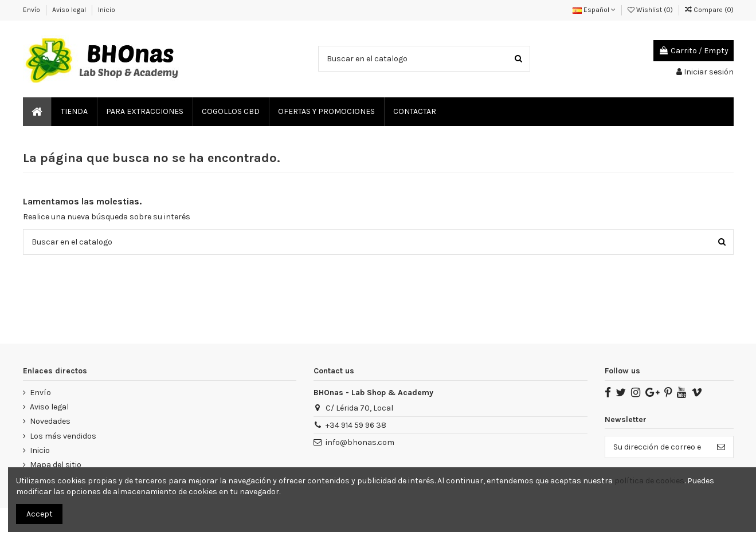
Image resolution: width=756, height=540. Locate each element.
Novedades (50, 421)
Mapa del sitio (56, 465)
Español (594, 10)
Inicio (107, 10)
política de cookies (649, 481)
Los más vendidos (63, 436)
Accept (40, 514)
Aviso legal (70, 10)
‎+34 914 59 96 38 (356, 425)
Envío (32, 10)
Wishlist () (651, 10)
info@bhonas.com (360, 442)
